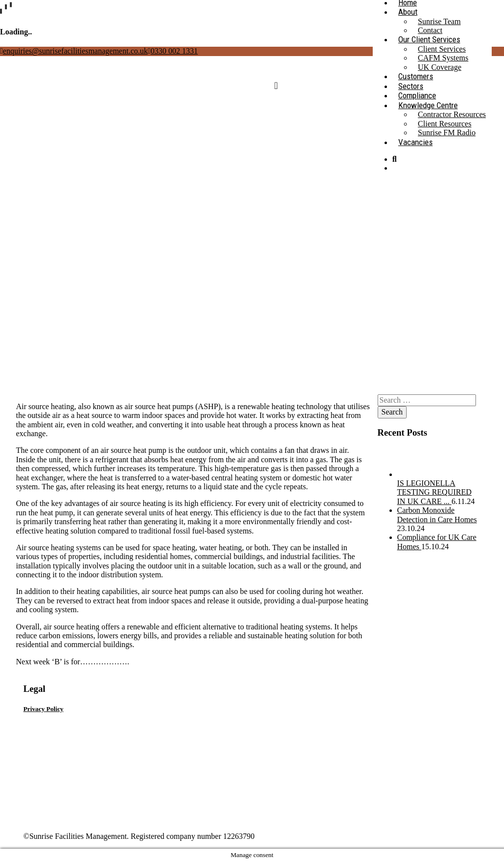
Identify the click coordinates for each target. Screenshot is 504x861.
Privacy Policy (44, 709)
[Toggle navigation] (276, 86)
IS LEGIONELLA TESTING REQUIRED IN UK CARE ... (435, 492)
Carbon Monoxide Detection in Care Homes (437, 515)
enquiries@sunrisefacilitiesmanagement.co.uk (74, 51)
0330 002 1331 (173, 51)
